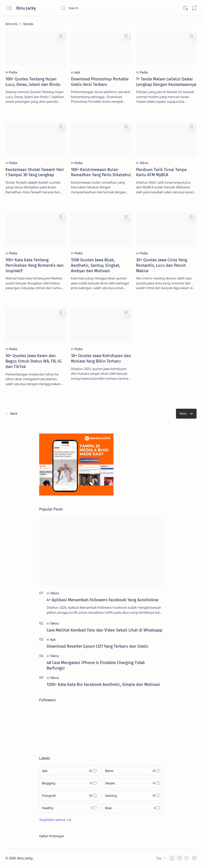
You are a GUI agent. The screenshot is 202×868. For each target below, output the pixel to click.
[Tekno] (144, 163)
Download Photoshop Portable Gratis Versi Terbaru (100, 82)
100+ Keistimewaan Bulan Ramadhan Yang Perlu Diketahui (101, 172)
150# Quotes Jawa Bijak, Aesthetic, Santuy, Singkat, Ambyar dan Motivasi (96, 265)
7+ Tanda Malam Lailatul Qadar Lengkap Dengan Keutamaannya (166, 82)
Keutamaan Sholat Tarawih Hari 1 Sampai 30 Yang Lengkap (35, 172)
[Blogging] (70, 783)
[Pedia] (13, 72)
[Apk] (77, 72)
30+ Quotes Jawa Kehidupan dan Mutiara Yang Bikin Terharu (101, 358)
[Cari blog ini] (98, 8)
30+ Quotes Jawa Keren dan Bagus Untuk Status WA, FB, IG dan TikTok (33, 361)
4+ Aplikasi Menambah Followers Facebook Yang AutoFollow (102, 600)
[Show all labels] (55, 820)
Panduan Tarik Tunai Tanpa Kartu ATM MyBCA (161, 172)
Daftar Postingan (52, 836)
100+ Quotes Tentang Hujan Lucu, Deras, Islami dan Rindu (33, 82)
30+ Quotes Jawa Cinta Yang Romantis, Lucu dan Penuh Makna (162, 265)
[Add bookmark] (61, 36)
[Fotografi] (70, 796)
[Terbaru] (11, 414)
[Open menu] (9, 8)
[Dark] (185, 8)
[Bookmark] (194, 8)
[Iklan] (133, 808)
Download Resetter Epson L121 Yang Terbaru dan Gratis (97, 646)
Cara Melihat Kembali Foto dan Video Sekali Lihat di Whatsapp (104, 630)
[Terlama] (186, 414)
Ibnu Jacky (26, 8)
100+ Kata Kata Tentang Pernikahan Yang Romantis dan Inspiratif (35, 265)
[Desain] (133, 783)
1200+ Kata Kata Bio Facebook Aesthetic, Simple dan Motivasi (103, 684)
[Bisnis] (133, 771)
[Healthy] (70, 808)
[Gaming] (133, 796)
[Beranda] (12, 24)
